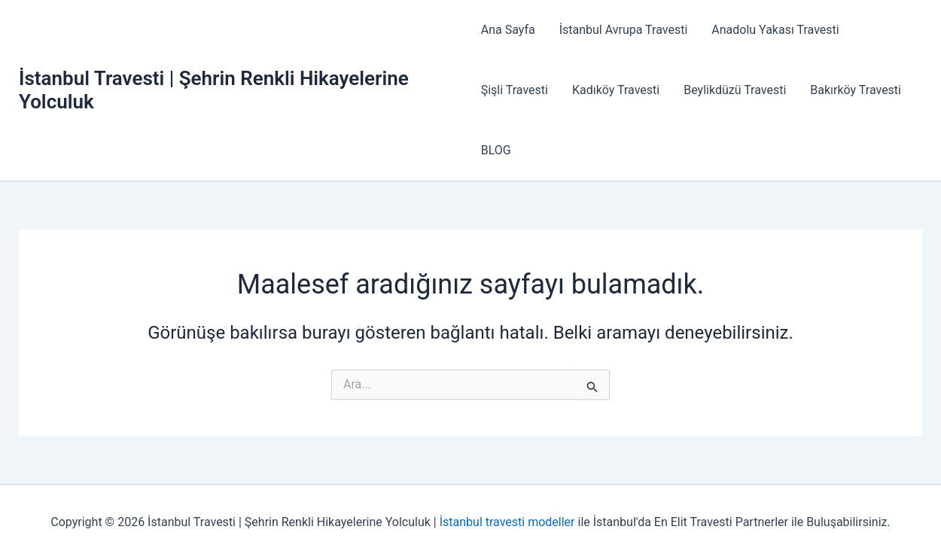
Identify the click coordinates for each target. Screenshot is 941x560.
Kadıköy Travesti (616, 90)
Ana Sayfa (508, 30)
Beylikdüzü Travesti (735, 90)
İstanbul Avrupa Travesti (624, 30)
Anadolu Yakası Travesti (775, 30)
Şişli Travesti (515, 90)
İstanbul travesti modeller (507, 522)
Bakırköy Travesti (856, 90)
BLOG (496, 150)
